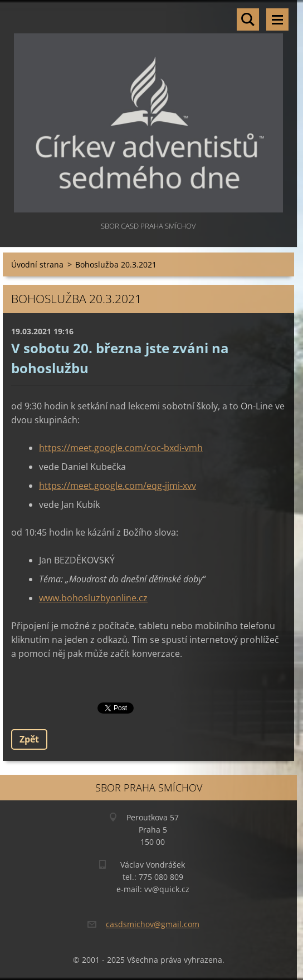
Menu (277, 19)
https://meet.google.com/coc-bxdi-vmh (121, 448)
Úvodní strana (37, 264)
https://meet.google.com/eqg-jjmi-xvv (118, 486)
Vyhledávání (248, 19)
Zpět (29, 739)
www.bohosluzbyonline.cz (93, 598)
